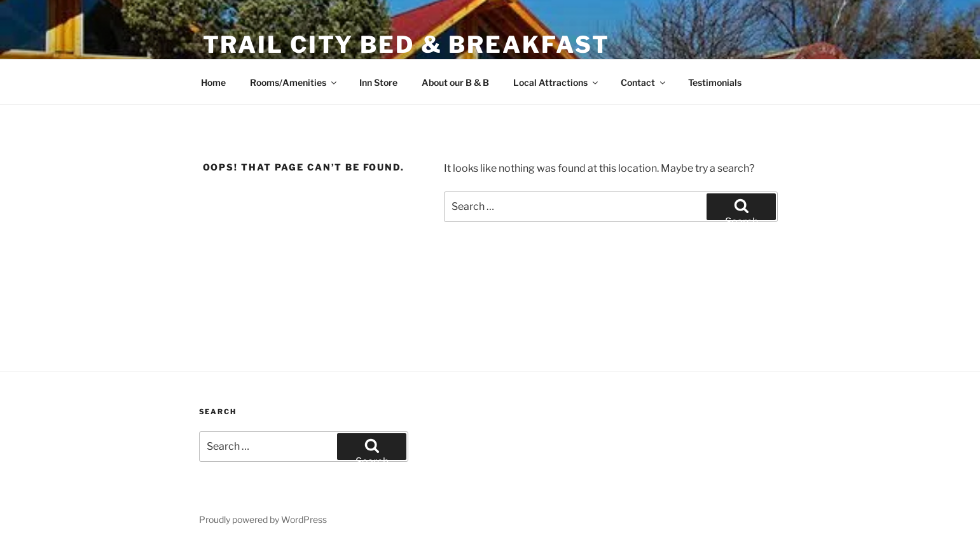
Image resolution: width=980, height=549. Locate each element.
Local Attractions (556, 82)
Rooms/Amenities (294, 82)
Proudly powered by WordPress (263, 519)
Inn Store (378, 82)
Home (213, 82)
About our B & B (455, 82)
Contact (644, 82)
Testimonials (715, 82)
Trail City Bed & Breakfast (406, 45)
